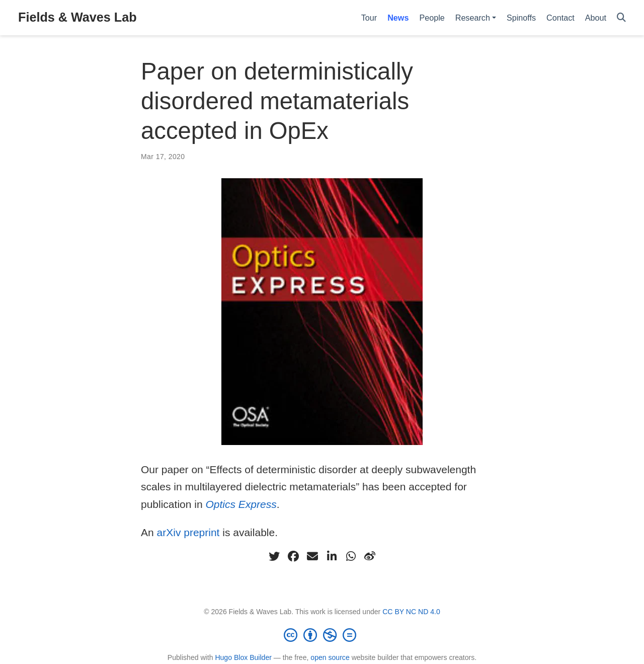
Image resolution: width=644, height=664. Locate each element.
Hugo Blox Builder (243, 657)
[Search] (621, 18)
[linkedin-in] (332, 556)
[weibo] (370, 556)
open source (330, 657)
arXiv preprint (188, 532)
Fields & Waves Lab (77, 17)
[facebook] (293, 556)
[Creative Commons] (322, 635)
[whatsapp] (351, 556)
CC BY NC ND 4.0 (411, 612)
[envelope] (312, 556)
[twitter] (274, 556)
